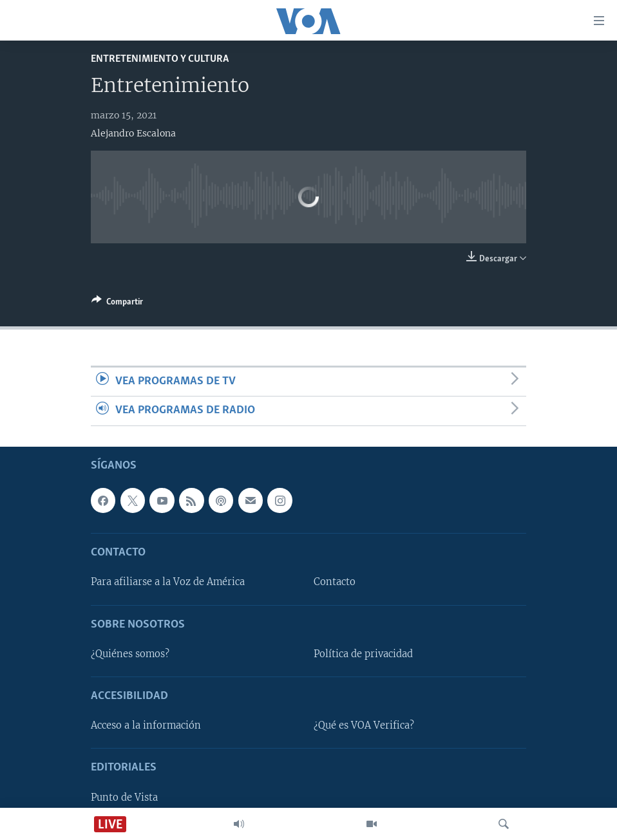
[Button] (117, 304)
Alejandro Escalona (133, 133)
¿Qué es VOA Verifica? (364, 725)
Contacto (335, 582)
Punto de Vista (124, 797)
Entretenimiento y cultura (160, 59)
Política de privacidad (363, 653)
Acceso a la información (146, 725)
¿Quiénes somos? (130, 653)
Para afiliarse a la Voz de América (168, 582)
